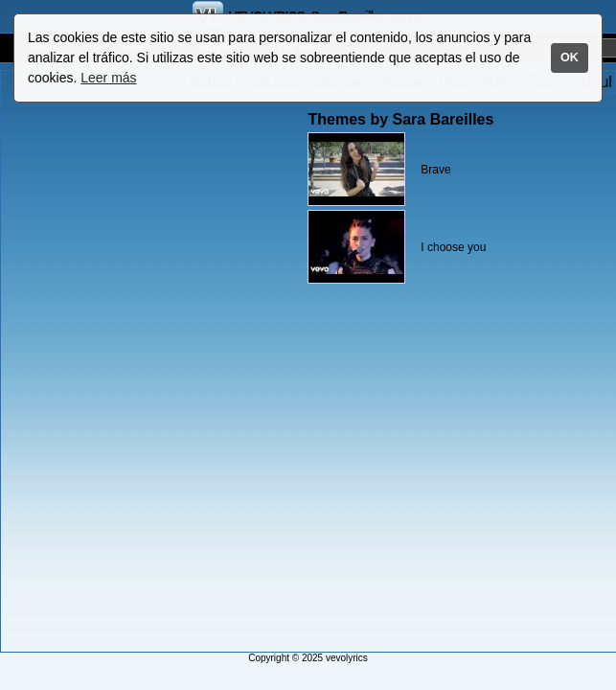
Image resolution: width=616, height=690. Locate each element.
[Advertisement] (80, 361)
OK (570, 57)
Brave (435, 170)
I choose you (453, 247)
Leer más (108, 78)
